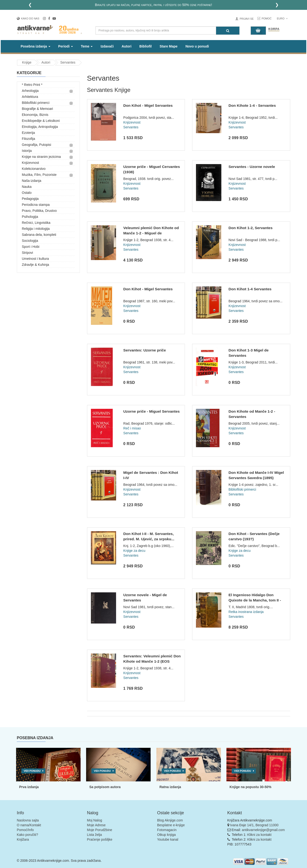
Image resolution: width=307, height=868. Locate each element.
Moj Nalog (95, 820)
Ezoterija (28, 133)
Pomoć (267, 18)
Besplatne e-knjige (171, 825)
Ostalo (27, 193)
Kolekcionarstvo (34, 169)
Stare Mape (168, 46)
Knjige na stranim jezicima (41, 157)
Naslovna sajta (28, 820)
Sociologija (30, 241)
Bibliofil (145, 46)
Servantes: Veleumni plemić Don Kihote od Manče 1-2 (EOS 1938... (152, 661)
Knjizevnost (30, 163)
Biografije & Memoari (37, 109)
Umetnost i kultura (35, 259)
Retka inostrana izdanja (246, 612)
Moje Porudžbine (100, 830)
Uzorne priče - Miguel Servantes (151, 411)
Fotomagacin (167, 830)
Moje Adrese (96, 825)
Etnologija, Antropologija (40, 127)
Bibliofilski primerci (36, 103)
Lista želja (94, 835)
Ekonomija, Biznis (35, 115)
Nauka (27, 187)
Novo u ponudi (197, 46)
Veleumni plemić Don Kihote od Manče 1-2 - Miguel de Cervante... (151, 233)
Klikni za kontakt (259, 835)
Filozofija (28, 139)
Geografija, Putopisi (36, 145)
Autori (127, 46)
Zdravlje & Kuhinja (35, 265)
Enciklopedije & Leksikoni (41, 121)
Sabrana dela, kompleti (39, 235)
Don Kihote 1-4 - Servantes (252, 105)
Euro (282, 18)
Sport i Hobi (31, 247)
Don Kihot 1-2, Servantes (251, 228)
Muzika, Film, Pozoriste (39, 175)
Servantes (68, 62)
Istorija (27, 151)
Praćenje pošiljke (100, 839)
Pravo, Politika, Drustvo (39, 211)
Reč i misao (132, 428)
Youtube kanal (168, 839)
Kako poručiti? (27, 835)
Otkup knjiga (166, 835)
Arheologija (30, 91)
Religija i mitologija (36, 229)
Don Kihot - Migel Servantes (148, 105)
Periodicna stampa (36, 205)
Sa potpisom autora (105, 787)
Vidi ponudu (32, 771)
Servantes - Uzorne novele (252, 167)
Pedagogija (30, 199)
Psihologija (30, 217)
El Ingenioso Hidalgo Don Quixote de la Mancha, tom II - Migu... (255, 600)
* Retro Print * (32, 85)
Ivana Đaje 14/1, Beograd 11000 (254, 825)
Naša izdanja (32, 181)
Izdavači (107, 46)
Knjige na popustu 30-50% (250, 787)
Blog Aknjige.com (170, 820)
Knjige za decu (134, 551)
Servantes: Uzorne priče (145, 350)
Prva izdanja (29, 787)
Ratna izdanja (170, 787)
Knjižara (23, 839)
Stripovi (27, 253)
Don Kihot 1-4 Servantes (250, 289)
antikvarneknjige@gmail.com (263, 830)
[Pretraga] (228, 31)
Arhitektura (30, 97)
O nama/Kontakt (29, 825)
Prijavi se (247, 19)
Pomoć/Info (25, 830)
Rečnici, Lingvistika (36, 223)
